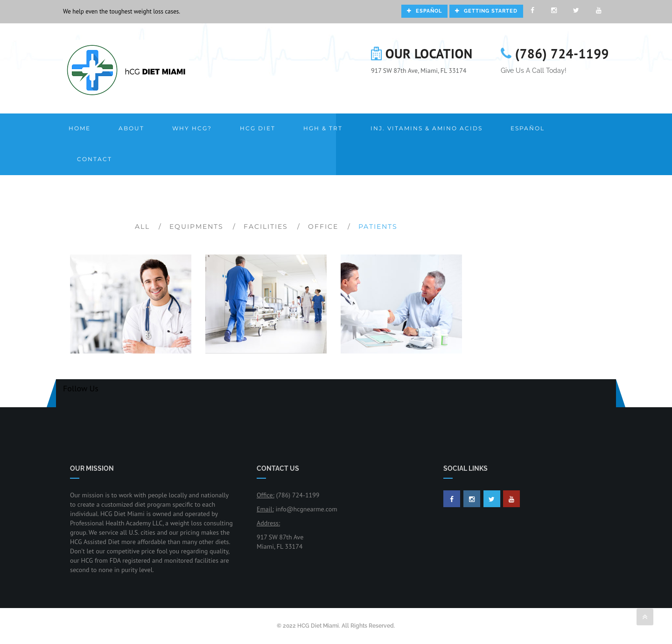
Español (424, 11)
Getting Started (486, 11)
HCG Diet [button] (258, 128)
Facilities (266, 226)
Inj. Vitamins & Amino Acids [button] (427, 128)
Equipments (196, 226)
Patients (378, 226)
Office (323, 226)
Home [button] (80, 128)
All (142, 226)
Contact (94, 159)
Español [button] (528, 128)
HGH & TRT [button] (323, 128)
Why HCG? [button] (192, 128)
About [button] (131, 128)
